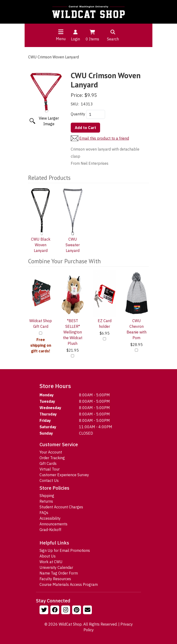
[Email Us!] (88, 610)
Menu (61, 39)
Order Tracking (52, 458)
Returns (46, 501)
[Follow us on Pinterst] (77, 610)
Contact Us (49, 480)
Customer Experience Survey (64, 475)
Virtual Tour (50, 469)
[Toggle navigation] (61, 32)
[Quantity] (96, 114)
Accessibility (50, 518)
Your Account (51, 452)
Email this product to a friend (104, 138)
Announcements (53, 524)
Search (113, 35)
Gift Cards (48, 463)
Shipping (47, 496)
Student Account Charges (61, 507)
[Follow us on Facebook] (55, 610)
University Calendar (56, 567)
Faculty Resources (55, 579)
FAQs (44, 513)
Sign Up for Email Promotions (65, 550)
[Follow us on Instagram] (66, 610)
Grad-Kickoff (50, 530)
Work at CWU (51, 562)
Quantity (78, 114)
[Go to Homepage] (88, 12)
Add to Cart (85, 128)
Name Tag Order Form (59, 573)
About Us (48, 556)
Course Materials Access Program (69, 584)
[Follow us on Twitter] (44, 610)
